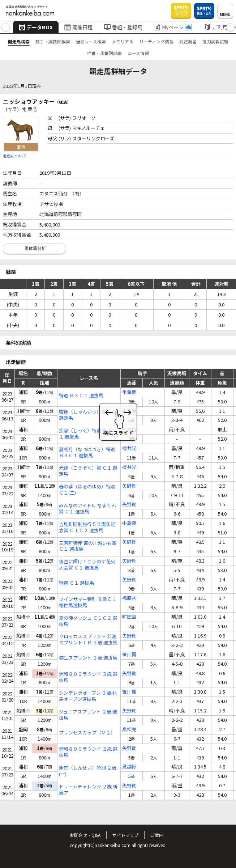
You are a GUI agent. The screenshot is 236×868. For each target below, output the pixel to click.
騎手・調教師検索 (53, 41)
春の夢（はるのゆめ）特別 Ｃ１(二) (87, 490)
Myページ (173, 27)
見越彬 (129, 767)
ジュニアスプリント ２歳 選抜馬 (88, 715)
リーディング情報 (156, 41)
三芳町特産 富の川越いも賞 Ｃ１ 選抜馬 (88, 546)
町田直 (129, 617)
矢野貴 (129, 486)
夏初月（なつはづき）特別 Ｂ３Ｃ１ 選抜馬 (87, 453)
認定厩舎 (188, 41)
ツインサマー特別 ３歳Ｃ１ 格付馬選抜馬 (88, 602)
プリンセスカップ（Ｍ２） (87, 733)
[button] (6, 27)
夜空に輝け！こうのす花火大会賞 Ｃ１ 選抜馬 (87, 565)
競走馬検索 (19, 41)
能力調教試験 (215, 41)
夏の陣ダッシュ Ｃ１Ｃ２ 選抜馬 (88, 621)
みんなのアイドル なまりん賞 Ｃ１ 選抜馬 (87, 509)
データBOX (36, 27)
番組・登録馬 (123, 27)
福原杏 (129, 598)
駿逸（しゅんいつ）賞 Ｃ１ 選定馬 (88, 415)
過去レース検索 (91, 41)
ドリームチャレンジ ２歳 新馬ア (88, 790)
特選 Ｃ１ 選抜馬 (76, 583)
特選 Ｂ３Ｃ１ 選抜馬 (81, 396)
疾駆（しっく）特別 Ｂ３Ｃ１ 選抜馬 (88, 434)
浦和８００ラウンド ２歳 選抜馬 (88, 752)
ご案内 (157, 835)
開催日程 (78, 27)
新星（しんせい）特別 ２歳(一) (88, 771)
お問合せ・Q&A (85, 835)
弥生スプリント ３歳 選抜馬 (88, 658)
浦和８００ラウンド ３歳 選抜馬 (88, 677)
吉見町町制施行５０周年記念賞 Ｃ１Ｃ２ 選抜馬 (87, 528)
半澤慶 (129, 392)
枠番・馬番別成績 (104, 53)
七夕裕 (129, 430)
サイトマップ (125, 835)
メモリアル (123, 41)
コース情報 (138, 53)
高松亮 (129, 730)
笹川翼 (129, 655)
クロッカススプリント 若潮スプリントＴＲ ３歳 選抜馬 (88, 640)
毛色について (15, 156)
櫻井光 (129, 448)
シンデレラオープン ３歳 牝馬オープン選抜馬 (88, 696)
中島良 (129, 411)
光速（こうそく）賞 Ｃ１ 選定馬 (88, 471)
